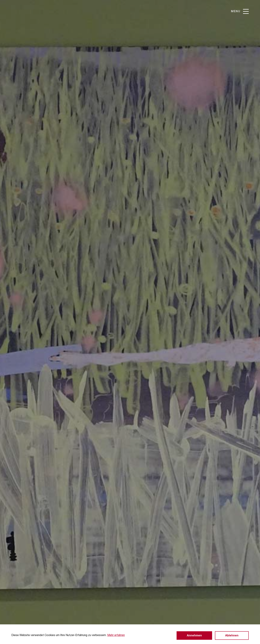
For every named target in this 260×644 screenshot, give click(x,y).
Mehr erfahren (116, 636)
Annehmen (194, 636)
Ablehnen (232, 636)
